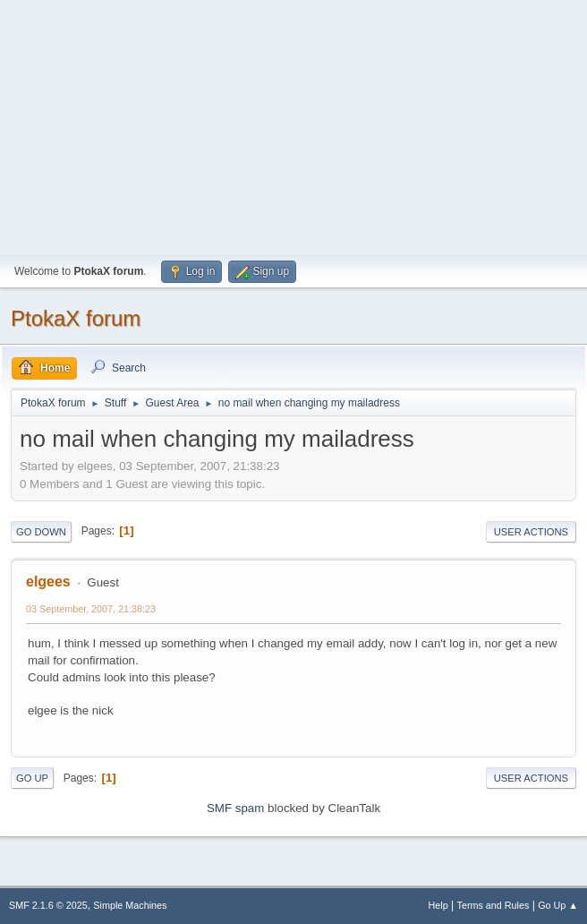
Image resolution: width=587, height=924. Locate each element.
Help (438, 905)
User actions (531, 532)
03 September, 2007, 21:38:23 (91, 609)
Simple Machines (130, 905)
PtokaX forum (76, 318)
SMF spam (235, 808)
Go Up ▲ (558, 905)
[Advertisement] (293, 125)
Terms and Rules (493, 905)
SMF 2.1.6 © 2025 (48, 905)
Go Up (32, 778)
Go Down (41, 532)
